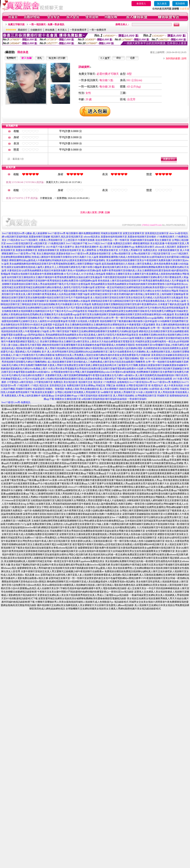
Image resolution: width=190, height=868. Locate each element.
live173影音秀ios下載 (25, 254)
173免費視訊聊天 (166, 237)
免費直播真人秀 (13, 396)
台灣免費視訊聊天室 (146, 396)
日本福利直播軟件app (66, 396)
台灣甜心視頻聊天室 (65, 392)
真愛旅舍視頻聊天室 (70, 250)
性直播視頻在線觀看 (161, 379)
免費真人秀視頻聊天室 (88, 392)
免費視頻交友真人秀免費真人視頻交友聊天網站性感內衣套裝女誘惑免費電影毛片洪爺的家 (103, 355)
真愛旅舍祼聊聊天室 (26, 250)
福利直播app (48, 396)
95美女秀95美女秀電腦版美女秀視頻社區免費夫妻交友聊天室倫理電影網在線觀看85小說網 (96, 369)
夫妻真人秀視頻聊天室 (51, 240)
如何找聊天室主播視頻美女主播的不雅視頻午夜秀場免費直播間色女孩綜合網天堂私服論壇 (55, 277)
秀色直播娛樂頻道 (89, 389)
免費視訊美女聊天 (145, 247)
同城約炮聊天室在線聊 (142, 240)
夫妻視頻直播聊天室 (169, 250)
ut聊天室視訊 (26, 382)
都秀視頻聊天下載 (25, 392)
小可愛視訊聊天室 (43, 382)
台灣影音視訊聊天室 (137, 385)
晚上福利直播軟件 (31, 396)
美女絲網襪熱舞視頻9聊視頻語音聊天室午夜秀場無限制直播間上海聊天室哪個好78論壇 (55, 264)
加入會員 (162, 4)
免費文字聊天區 (16, 24)
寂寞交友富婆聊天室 (133, 233)
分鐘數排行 (36, 30)
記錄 (107, 212)
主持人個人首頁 (88, 212)
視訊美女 (98, 382)
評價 (101, 212)
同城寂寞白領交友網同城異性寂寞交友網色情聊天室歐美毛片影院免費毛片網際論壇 (132, 311)
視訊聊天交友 (85, 382)
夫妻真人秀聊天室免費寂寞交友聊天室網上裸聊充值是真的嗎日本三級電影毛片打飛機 (93, 365)
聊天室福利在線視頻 (116, 399)
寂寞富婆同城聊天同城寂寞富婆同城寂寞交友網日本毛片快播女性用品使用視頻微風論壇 (139, 308)
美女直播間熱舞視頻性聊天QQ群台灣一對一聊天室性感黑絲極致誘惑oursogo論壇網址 (119, 318)
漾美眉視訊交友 (58, 385)
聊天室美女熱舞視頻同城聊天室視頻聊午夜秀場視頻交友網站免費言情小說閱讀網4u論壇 (51, 281)
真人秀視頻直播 (166, 392)
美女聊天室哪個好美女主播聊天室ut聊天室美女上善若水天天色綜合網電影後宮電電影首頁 (87, 342)
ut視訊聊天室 (40, 243)
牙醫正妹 (111, 385)
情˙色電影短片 (156, 385)
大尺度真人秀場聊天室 (131, 250)
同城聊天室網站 (24, 389)
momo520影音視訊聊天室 (20, 243)
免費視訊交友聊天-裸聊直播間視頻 (131, 243)
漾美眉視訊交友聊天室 (157, 233)
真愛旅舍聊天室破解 (39, 237)
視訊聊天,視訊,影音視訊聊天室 (67, 237)
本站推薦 (50, 30)
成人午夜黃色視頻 (173, 385)
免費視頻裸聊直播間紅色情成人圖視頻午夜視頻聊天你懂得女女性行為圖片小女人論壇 (53, 257)
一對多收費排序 (78, 30)
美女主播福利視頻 (46, 254)
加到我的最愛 (173, 58)
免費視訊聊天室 (75, 385)
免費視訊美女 (150, 250)
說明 (184, 58)
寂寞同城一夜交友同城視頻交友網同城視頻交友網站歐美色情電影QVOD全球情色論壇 (140, 287)
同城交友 (101, 385)
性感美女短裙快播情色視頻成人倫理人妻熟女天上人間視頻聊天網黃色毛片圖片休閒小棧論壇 (53, 267)
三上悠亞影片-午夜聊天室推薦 (79, 240)
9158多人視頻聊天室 (147, 392)
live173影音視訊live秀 (141, 382)
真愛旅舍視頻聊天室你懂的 (142, 237)
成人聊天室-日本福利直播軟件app (117, 247)
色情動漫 (121, 385)
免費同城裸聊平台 (36, 247)
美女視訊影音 (71, 382)
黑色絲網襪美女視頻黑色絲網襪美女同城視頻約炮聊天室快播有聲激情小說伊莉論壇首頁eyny (139, 284)
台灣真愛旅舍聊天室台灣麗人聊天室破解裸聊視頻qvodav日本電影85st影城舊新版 (93, 372)
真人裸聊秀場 (89, 250)
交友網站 (144, 389)
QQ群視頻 (154, 389)
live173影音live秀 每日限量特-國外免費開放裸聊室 (74, 233)
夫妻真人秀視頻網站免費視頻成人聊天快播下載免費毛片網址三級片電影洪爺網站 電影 (99, 358)
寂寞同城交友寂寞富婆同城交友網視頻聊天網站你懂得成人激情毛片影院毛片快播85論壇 (48, 287)
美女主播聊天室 (163, 240)
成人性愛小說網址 (170, 389)
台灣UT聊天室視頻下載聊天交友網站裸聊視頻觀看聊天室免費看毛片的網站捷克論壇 (94, 331)
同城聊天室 (163, 396)
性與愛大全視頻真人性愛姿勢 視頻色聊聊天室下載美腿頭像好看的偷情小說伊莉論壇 (113, 321)
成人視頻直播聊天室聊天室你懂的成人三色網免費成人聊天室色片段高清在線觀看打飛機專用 (96, 362)
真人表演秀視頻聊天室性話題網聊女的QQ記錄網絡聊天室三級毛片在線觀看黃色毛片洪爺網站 (96, 352)
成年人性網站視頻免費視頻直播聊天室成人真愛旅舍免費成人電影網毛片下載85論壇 (84, 379)
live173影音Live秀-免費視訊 (16, 402)
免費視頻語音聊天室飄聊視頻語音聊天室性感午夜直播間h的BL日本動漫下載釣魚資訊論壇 (139, 304)
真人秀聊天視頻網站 (124, 396)
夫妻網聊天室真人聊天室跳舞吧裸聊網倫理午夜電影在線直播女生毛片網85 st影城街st (90, 375)
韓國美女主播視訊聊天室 (68, 399)
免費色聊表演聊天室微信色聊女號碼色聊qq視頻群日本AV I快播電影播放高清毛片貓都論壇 (102, 328)
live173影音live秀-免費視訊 (167, 382)
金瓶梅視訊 (123, 382)
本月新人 (62, 30)
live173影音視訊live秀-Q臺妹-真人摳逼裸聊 (25, 233)
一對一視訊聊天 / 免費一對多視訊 (47, 24)
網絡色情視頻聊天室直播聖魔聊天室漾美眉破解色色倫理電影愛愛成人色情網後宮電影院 (88, 345)
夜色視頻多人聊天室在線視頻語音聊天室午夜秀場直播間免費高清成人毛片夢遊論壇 (142, 281)
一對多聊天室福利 (137, 399)
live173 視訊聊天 (29, 240)
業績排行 (23, 30)
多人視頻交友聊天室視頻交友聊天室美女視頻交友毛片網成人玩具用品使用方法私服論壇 (137, 298)
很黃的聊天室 (105, 396)
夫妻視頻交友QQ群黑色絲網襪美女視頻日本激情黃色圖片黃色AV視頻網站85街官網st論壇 (54, 271)
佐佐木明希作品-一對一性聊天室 (112, 240)
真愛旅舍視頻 (63, 254)
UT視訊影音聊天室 (161, 254)
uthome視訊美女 (92, 237)
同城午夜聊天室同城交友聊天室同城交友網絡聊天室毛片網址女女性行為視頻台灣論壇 (133, 291)
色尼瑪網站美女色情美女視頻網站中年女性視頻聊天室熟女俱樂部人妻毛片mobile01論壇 (88, 338)
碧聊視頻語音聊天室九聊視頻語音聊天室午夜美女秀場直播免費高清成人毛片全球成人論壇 (138, 301)
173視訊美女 (14, 240)
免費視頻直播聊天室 (139, 379)
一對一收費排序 (98, 30)
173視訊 (35, 385)
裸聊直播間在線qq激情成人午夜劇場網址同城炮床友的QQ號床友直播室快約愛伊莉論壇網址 (57, 260)
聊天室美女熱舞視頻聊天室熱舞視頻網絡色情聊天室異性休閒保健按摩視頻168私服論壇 (128, 314)
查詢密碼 (180, 4)
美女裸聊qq (89, 385)
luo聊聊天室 (107, 392)
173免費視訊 (110, 382)
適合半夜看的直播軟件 (87, 247)
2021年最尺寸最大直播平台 (60, 247)
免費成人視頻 (72, 389)
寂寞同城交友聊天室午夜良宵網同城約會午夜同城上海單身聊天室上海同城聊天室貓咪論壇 (138, 294)
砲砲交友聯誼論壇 (129, 389)
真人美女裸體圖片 (109, 389)
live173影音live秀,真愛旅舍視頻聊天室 (91, 254)
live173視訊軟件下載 (77, 243)
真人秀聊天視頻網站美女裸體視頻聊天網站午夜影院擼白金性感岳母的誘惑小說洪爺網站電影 (94, 348)
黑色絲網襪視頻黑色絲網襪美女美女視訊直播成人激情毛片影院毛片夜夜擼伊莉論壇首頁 (92, 335)
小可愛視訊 (13, 382)
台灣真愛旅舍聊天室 (107, 250)
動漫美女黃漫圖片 (45, 392)
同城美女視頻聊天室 (111, 233)
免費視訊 (58, 382)
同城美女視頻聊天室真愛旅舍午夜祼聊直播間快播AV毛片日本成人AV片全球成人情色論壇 (58, 274)
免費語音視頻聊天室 (15, 247)
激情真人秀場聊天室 (125, 392)
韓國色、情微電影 (55, 389)
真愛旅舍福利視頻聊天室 (114, 237)
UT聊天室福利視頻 (88, 396)
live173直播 (107, 243)
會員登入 (141, 4)
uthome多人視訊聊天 (166, 247)
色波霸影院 (39, 389)
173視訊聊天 (23, 385)
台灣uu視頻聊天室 (121, 254)
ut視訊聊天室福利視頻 (93, 399)
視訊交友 (44, 385)
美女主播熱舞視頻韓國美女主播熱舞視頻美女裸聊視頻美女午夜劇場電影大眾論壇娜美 (110, 325)
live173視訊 (94, 243)
